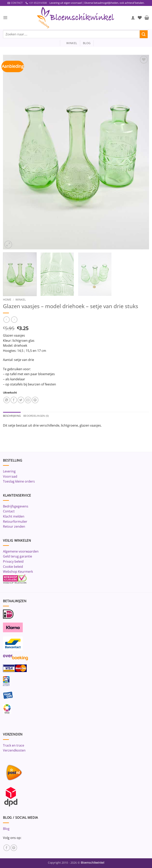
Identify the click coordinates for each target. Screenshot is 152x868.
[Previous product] (14, 320)
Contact (9, 511)
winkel (70, 43)
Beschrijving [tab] (12, 416)
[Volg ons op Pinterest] (14, 848)
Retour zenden (14, 527)
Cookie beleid (13, 567)
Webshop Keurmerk (18, 572)
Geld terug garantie (18, 557)
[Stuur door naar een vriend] (28, 400)
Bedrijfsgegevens (16, 506)
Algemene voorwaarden (21, 552)
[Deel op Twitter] (21, 400)
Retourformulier (15, 522)
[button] (5, 18)
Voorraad (10, 477)
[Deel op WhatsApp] (7, 400)
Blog (6, 829)
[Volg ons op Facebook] (7, 848)
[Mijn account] (133, 18)
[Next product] (6, 320)
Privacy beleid (13, 562)
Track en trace (14, 745)
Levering (9, 471)
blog (87, 43)
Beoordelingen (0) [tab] (36, 416)
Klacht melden (14, 517)
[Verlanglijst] (140, 18)
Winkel (21, 300)
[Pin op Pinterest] (35, 400)
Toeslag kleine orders (19, 482)
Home (7, 300)
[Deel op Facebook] (14, 400)
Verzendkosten (14, 751)
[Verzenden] (144, 34)
